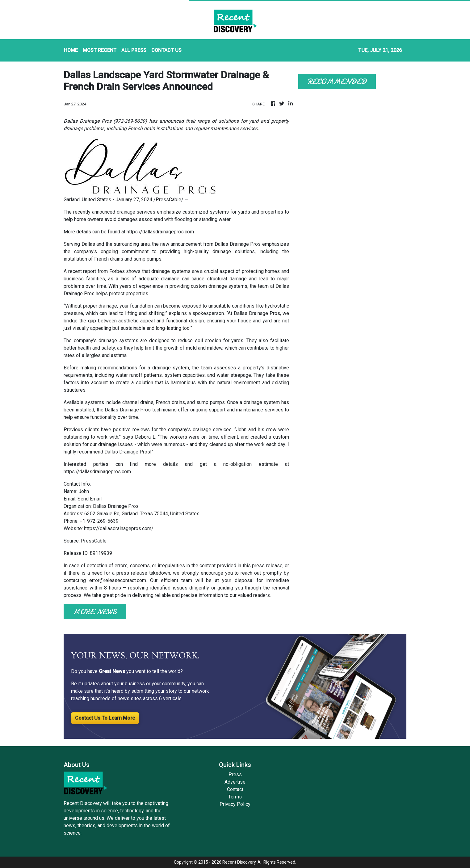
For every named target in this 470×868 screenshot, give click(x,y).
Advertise (235, 782)
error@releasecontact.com (118, 580)
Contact (235, 789)
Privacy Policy (235, 804)
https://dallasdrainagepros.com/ (119, 528)
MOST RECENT (100, 50)
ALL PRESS (134, 50)
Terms (235, 797)
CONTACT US (166, 50)
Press (235, 774)
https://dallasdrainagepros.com (160, 232)
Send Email (90, 499)
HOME (71, 50)
